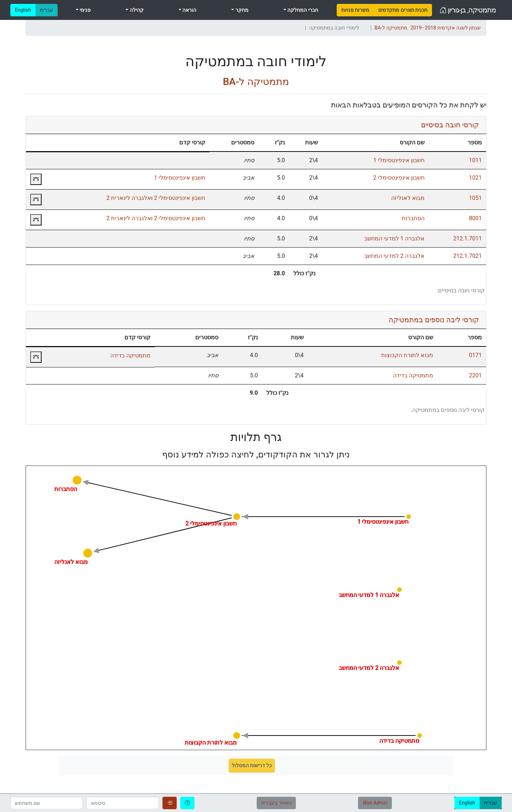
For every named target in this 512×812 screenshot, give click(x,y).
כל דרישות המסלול (252, 765)
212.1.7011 (468, 238)
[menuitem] (355, 10)
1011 (475, 160)
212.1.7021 (468, 256)
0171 (475, 355)
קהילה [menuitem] (136, 10)
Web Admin (375, 803)
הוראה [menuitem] (189, 10)
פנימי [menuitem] (85, 10)
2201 (475, 375)
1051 (475, 198)
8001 (475, 218)
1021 (475, 178)
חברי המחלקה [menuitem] (302, 10)
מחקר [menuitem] (241, 10)
